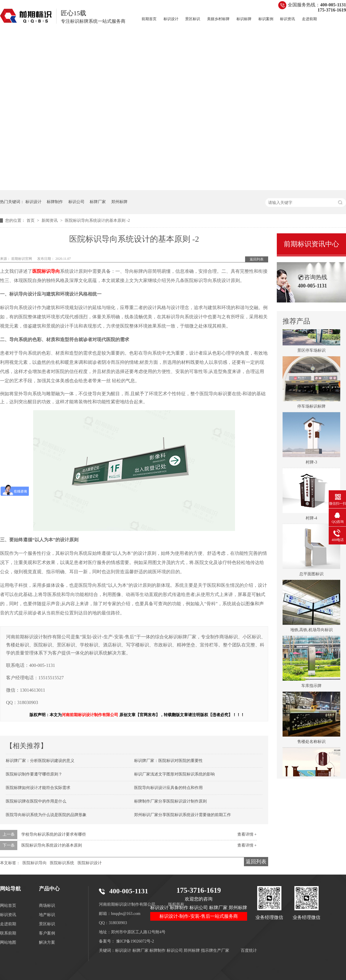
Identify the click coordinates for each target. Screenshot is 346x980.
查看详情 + (247, 834)
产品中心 (49, 889)
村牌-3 (311, 464)
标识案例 (266, 19)
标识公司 (76, 202)
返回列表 (257, 259)
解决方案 (47, 942)
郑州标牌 (119, 202)
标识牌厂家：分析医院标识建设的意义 (40, 761)
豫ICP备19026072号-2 (135, 941)
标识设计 (171, 19)
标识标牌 (244, 19)
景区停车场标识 (311, 352)
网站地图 (8, 942)
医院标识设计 (90, 863)
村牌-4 (311, 520)
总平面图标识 (311, 575)
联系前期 (8, 933)
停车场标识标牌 (311, 408)
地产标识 (47, 915)
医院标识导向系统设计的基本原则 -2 (97, 221)
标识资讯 (287, 19)
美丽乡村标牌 (218, 19)
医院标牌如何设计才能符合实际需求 (38, 788)
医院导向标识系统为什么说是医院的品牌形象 (46, 815)
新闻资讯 (50, 221)
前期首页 (149, 19)
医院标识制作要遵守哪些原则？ (34, 774)
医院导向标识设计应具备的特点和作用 (168, 788)
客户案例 (47, 933)
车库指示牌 (311, 687)
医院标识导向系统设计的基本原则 (52, 845)
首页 (31, 221)
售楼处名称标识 (311, 743)
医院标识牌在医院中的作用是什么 (36, 801)
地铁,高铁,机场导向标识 (312, 631)
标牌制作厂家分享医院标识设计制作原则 (170, 801)
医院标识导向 (35, 863)
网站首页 (8, 906)
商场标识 (47, 906)
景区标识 (193, 19)
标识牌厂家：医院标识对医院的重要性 (168, 761)
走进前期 (309, 19)
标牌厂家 (98, 202)
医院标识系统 (62, 863)
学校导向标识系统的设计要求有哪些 (54, 834)
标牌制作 (55, 202)
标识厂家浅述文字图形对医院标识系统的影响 (174, 774)
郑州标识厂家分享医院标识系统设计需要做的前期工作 (183, 815)
